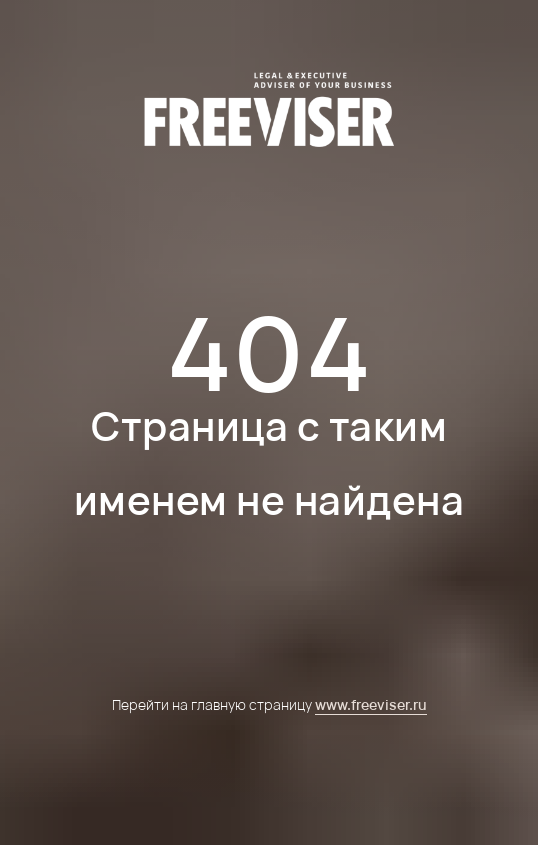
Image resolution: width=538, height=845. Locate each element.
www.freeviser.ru (371, 704)
